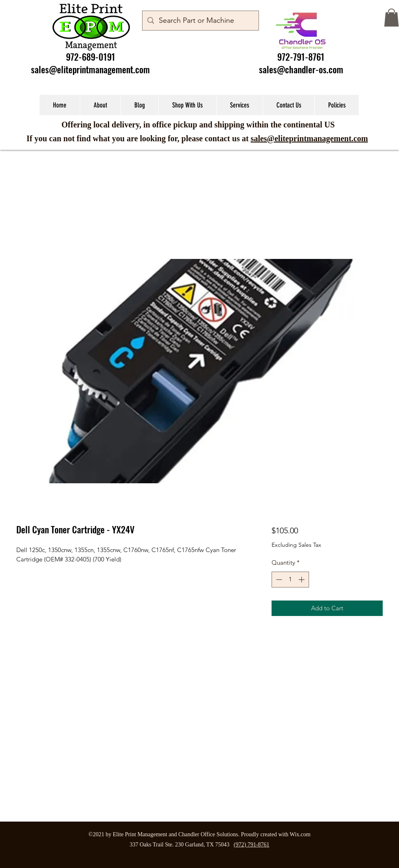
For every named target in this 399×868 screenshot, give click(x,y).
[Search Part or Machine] (200, 21)
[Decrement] (278, 580)
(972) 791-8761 (252, 845)
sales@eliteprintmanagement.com (90, 69)
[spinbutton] (290, 580)
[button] (391, 18)
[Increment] (302, 580)
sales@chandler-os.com (301, 69)
